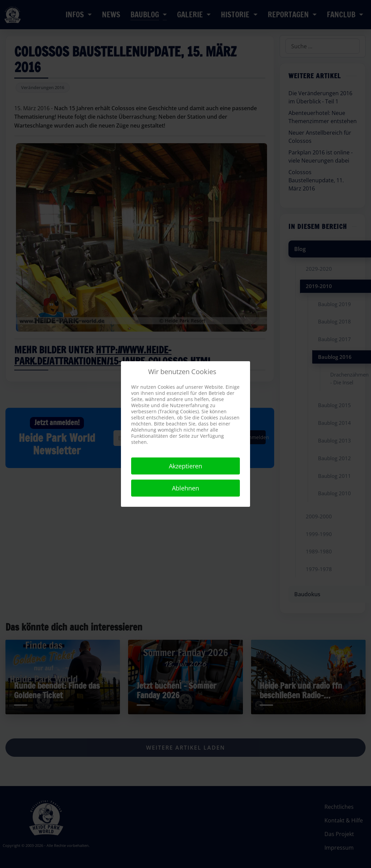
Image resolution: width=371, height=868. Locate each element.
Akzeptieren (185, 466)
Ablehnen (185, 488)
